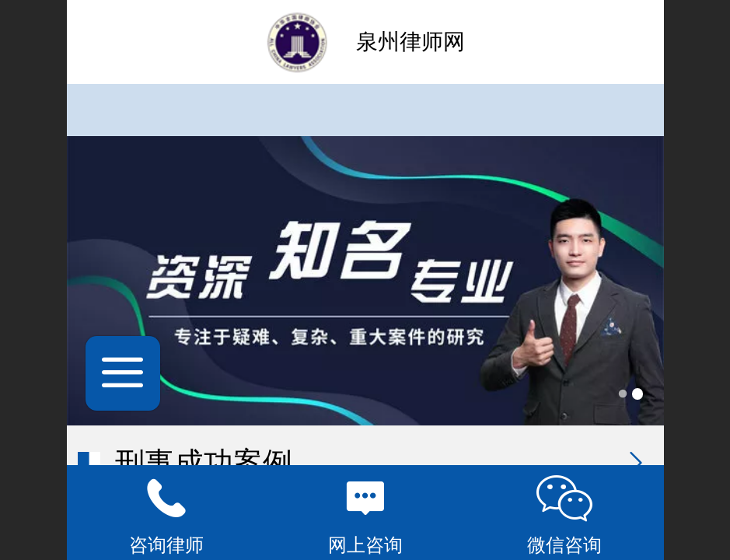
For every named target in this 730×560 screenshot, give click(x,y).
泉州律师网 (410, 42)
